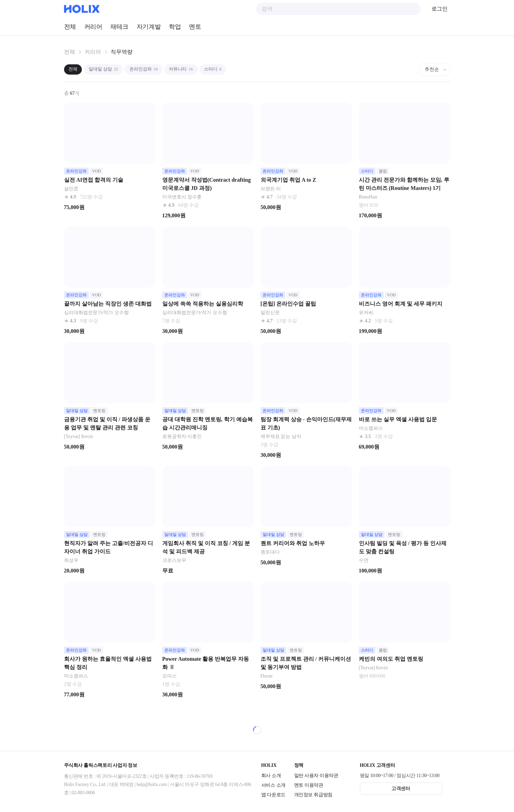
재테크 (119, 27)
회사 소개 (271, 776)
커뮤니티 (193, 69)
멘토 (195, 27)
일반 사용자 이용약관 (316, 776)
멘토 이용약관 (309, 785)
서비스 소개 (273, 785)
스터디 (229, 69)
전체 (70, 27)
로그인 (440, 9)
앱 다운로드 (273, 795)
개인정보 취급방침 (313, 795)
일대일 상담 (108, 69)
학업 (175, 27)
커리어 (93, 27)
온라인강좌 (152, 69)
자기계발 (149, 27)
